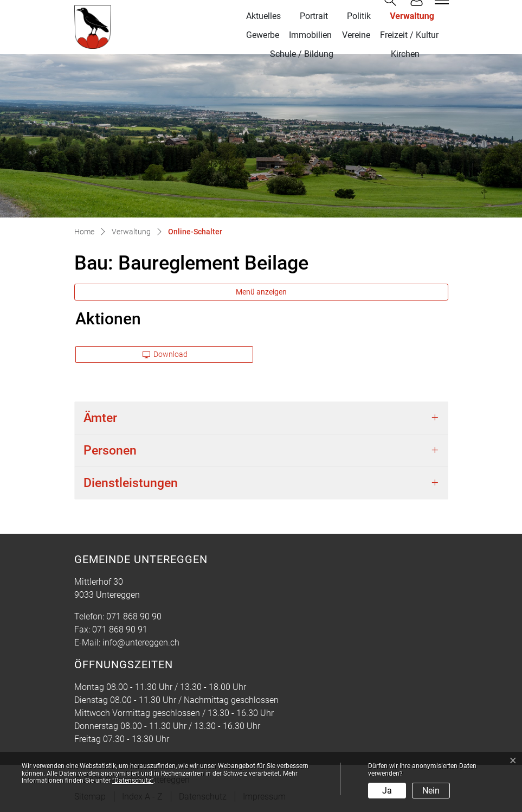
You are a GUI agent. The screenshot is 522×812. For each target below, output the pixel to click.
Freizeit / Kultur (409, 35)
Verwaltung (412, 16)
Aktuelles (263, 16)
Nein (431, 791)
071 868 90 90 (134, 616)
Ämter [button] (100, 418)
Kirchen (405, 54)
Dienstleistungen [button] (131, 483)
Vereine (356, 35)
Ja (387, 791)
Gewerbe (263, 35)
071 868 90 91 (120, 629)
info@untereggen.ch (141, 642)
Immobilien (310, 35)
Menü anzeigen (261, 292)
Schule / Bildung (302, 54)
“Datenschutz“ (133, 781)
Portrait (314, 16)
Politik (359, 16)
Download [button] (165, 354)
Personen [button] (110, 450)
